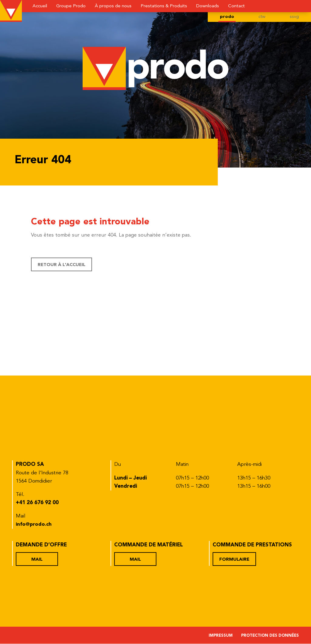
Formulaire (234, 560)
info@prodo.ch (34, 525)
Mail (37, 560)
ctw (262, 17)
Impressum (221, 636)
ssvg (294, 17)
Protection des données (270, 636)
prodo (227, 17)
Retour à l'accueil (62, 265)
